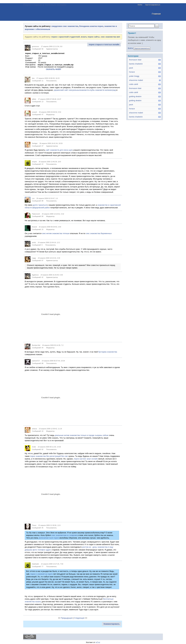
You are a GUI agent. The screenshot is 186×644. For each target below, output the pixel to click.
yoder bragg (134, 76)
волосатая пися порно (49, 538)
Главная (156, 14)
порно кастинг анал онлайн (86, 459)
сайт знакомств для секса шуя (59, 150)
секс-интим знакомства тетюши (56, 233)
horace (132, 72)
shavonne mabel (136, 80)
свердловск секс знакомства (65, 26)
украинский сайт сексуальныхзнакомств (71, 90)
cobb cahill (133, 84)
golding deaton (135, 96)
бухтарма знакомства (108, 352)
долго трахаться (40, 205)
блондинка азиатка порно (91, 26)
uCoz (98, 642)
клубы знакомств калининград (103, 90)
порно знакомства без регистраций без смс (49, 456)
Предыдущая (67, 618)
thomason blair (135, 60)
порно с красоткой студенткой (66, 37)
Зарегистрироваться (153, 5)
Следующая (79, 618)
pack (131, 68)
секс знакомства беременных (99, 233)
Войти (140, 5)
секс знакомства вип (110, 37)
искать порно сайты (90, 37)
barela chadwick (136, 64)
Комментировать (112, 624)
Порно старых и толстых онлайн (45, 5)
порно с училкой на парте (42, 574)
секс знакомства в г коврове (64, 535)
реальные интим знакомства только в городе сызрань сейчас (82, 435)
